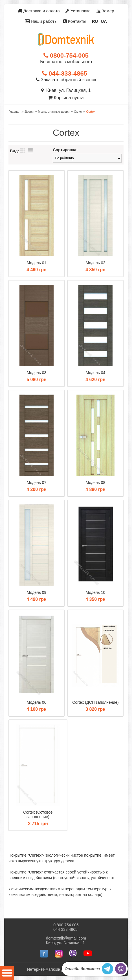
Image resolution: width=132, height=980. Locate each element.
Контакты (75, 21)
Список (30, 151)
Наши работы (41, 21)
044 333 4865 (65, 929)
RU (95, 21)
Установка (78, 11)
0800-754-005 (66, 56)
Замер (105, 11)
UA (104, 21)
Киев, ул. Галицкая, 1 (66, 90)
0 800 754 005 (66, 925)
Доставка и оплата (39, 11)
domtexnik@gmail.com (66, 938)
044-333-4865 (65, 73)
